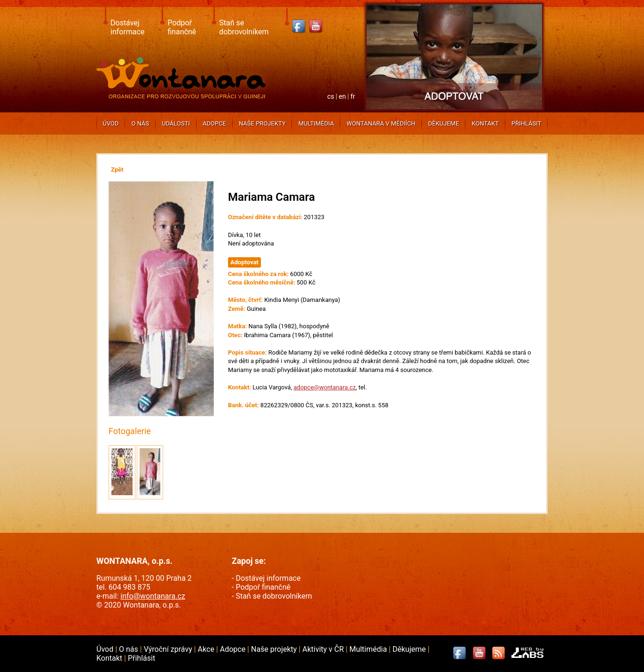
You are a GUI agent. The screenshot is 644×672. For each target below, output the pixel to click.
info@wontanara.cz (153, 596)
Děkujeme (444, 123)
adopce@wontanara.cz (324, 387)
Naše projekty (262, 123)
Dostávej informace (127, 27)
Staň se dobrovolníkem (244, 27)
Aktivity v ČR (324, 649)
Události (176, 123)
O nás (141, 123)
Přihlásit (526, 123)
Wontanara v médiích (381, 123)
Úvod (110, 123)
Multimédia (316, 123)
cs (331, 97)
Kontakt (485, 123)
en (342, 97)
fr (353, 97)
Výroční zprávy (169, 649)
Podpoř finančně (182, 27)
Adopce (214, 123)
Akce (207, 649)
